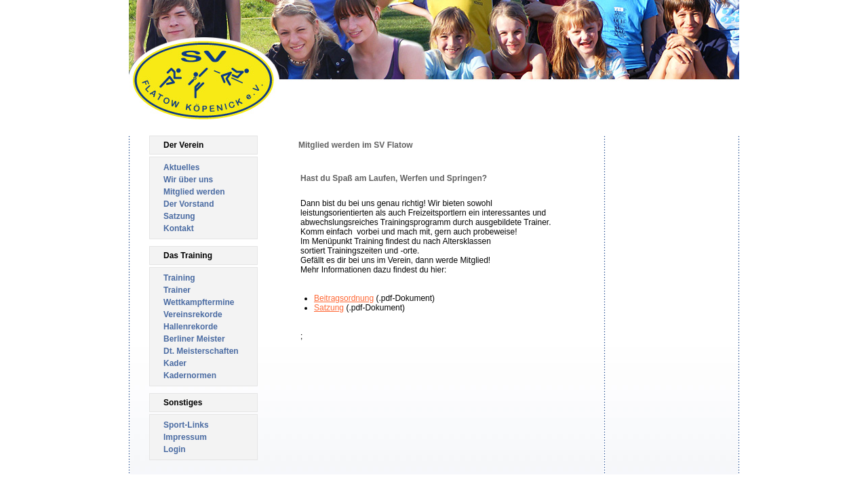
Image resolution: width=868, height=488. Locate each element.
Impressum (185, 437)
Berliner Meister (194, 339)
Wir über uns (188, 180)
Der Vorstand (189, 204)
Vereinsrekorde (193, 314)
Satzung (179, 216)
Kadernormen (190, 375)
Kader (175, 363)
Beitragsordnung (344, 298)
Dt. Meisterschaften (201, 351)
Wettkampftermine (199, 302)
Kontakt (179, 228)
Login (175, 449)
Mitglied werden (194, 192)
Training (179, 278)
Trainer (177, 290)
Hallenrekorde (191, 327)
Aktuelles (181, 167)
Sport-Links (186, 425)
